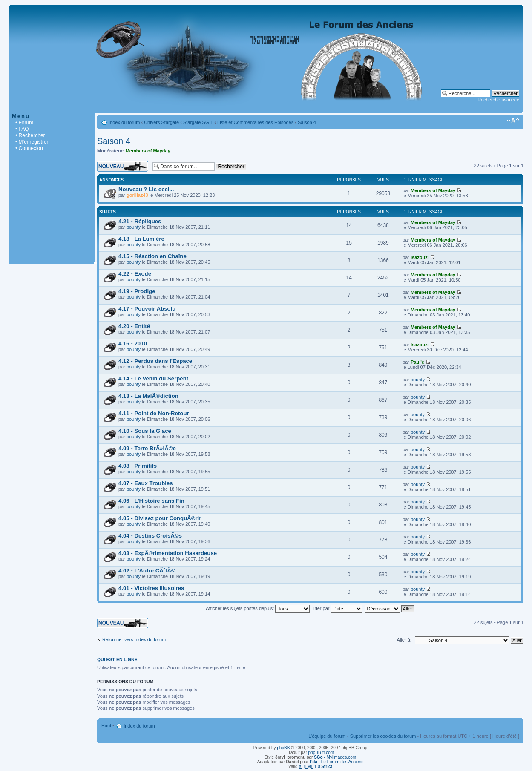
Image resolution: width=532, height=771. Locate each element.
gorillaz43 (137, 195)
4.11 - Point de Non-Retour (154, 413)
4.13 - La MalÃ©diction (148, 396)
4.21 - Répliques (140, 221)
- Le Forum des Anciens (336, 762)
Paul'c (417, 362)
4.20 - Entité (134, 326)
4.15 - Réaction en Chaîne (152, 256)
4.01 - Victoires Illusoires (151, 588)
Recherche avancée (498, 100)
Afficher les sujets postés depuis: (258, 608)
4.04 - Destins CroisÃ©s (150, 536)
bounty (134, 227)
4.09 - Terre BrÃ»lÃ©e (147, 448)
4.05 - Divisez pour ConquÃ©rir (160, 518)
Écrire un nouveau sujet (123, 166)
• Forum (24, 123)
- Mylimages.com (335, 757)
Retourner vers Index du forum (134, 639)
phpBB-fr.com (321, 752)
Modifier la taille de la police (513, 121)
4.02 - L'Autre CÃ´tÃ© (147, 571)
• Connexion (29, 148)
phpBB (283, 748)
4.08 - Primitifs (138, 466)
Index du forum (124, 122)
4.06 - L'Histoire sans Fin (151, 501)
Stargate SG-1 (198, 122)
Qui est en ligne (117, 659)
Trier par (337, 608)
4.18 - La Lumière (141, 239)
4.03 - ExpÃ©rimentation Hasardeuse (168, 553)
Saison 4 (307, 122)
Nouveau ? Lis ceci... (146, 189)
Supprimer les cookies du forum (383, 736)
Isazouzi (420, 257)
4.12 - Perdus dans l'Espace (155, 361)
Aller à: (404, 640)
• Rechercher (30, 135)
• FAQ (22, 129)
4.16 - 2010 (133, 344)
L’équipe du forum (327, 736)
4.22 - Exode (135, 274)
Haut (106, 725)
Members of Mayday (148, 151)
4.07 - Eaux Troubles (146, 483)
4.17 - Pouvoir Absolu (147, 309)
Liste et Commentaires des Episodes (255, 122)
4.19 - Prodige (137, 291)
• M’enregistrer (32, 142)
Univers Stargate (161, 122)
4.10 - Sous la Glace (145, 431)
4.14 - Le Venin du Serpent (153, 378)
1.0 (315, 767)
